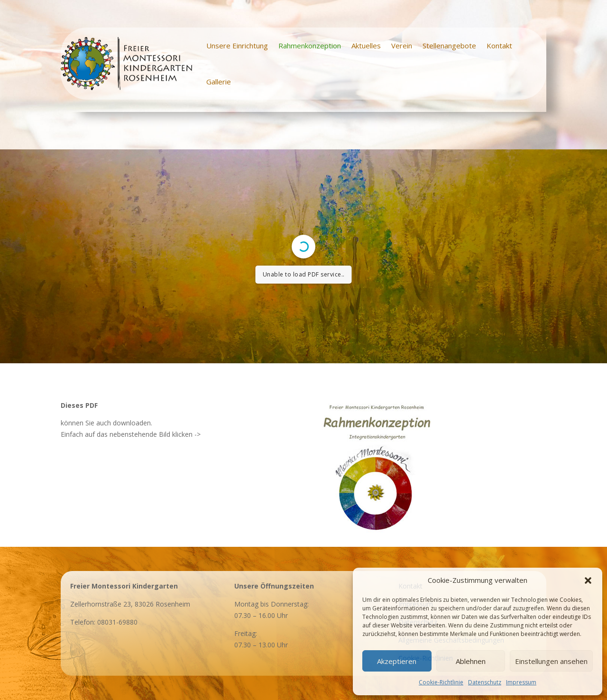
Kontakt (499, 46)
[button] (588, 580)
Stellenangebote (449, 46)
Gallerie (219, 82)
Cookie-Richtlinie (441, 682)
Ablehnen (471, 661)
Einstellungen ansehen (551, 661)
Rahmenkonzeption (310, 46)
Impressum (521, 682)
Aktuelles (366, 46)
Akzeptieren (397, 661)
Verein (402, 46)
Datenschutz (485, 682)
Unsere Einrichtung (237, 46)
